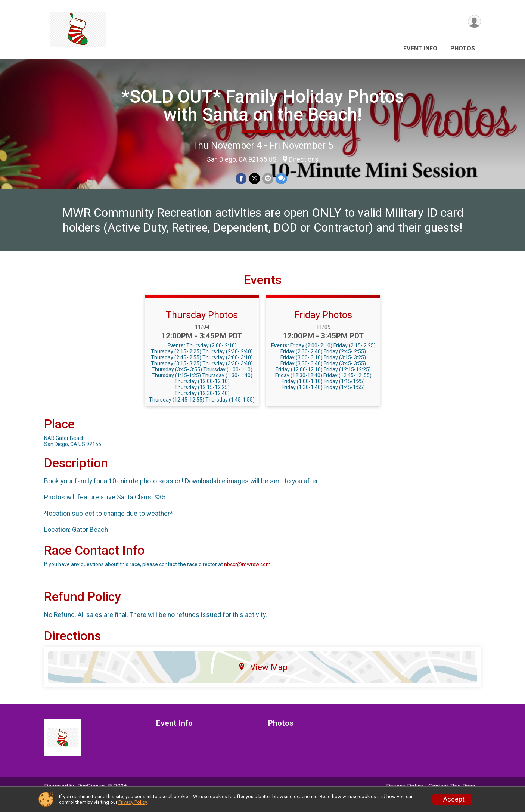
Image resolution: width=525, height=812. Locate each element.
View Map (263, 679)
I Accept (452, 799)
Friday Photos (323, 327)
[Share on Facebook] (241, 179)
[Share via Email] (268, 179)
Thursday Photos (202, 327)
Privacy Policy (133, 802)
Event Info (420, 48)
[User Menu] (474, 22)
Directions (304, 159)
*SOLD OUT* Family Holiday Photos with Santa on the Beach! (263, 106)
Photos (463, 48)
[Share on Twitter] (254, 179)
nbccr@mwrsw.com (247, 577)
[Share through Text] (281, 179)
